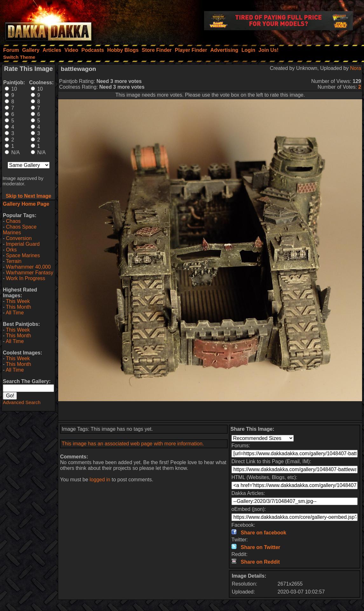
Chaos (13, 221)
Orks (11, 250)
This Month (18, 307)
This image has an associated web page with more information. (133, 444)
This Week (18, 301)
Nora (356, 68)
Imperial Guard (23, 244)
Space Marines (23, 255)
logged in (100, 480)
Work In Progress (26, 278)
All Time (15, 313)
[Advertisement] (210, 411)
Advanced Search (22, 402)
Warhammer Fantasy (30, 273)
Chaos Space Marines (20, 230)
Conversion (19, 238)
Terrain (14, 261)
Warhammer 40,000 (28, 267)
